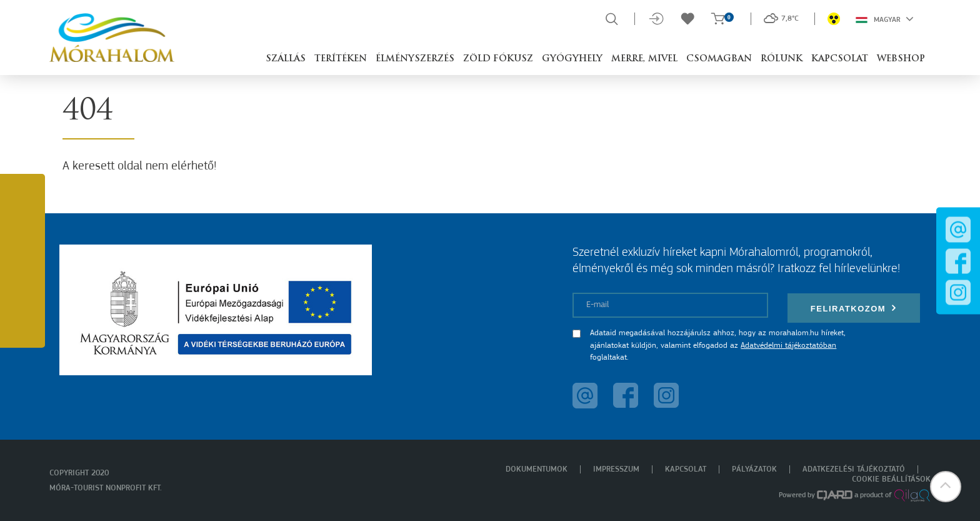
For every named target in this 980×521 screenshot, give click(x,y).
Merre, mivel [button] (644, 59)
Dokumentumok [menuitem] (537, 469)
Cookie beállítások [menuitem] (891, 479)
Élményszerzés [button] (415, 59)
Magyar (885, 19)
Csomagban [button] (719, 59)
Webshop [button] (901, 59)
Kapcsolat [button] (840, 59)
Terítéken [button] (341, 59)
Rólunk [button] (782, 59)
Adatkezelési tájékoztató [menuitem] (854, 469)
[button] (946, 487)
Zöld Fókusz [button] (498, 59)
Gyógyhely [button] (572, 59)
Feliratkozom (854, 308)
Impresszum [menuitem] (616, 469)
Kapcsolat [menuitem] (686, 469)
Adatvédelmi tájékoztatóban (788, 346)
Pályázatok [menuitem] (754, 469)
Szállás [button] (286, 59)
